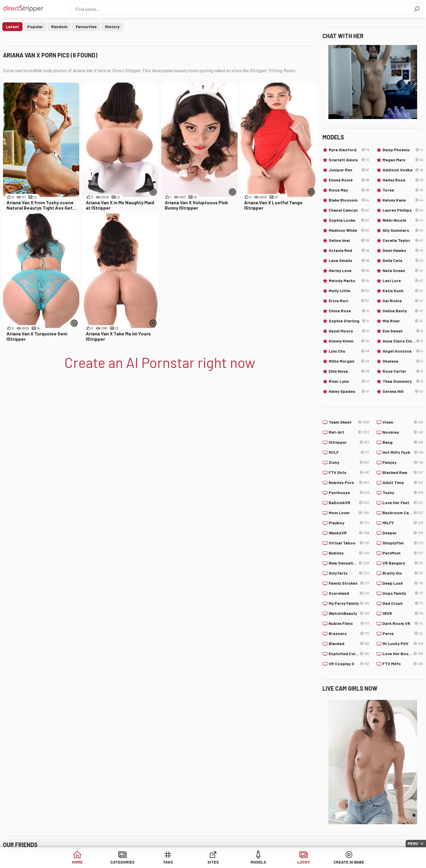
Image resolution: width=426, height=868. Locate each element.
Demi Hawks (403, 250)
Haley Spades (349, 391)
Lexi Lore (403, 281)
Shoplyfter (403, 543)
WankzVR (349, 533)
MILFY (403, 523)
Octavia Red (349, 250)
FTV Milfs (403, 664)
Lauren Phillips (403, 210)
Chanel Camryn (349, 210)
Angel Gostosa (403, 351)
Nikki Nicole (403, 220)
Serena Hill (403, 391)
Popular (35, 26)
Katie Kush (403, 291)
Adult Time (403, 483)
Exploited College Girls (349, 654)
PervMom (403, 553)
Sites (213, 862)
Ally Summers (403, 230)
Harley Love (349, 271)
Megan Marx (403, 160)
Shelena (403, 361)
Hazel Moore (349, 331)
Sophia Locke (349, 220)
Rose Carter (403, 371)
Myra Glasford (349, 150)
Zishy (349, 462)
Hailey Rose (403, 180)
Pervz (403, 634)
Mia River (403, 321)
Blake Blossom (349, 200)
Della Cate (403, 261)
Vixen (403, 422)
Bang (403, 442)
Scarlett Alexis (349, 160)
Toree (403, 190)
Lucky (304, 862)
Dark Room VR (403, 623)
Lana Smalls (349, 261)
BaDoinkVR (349, 503)
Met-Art (349, 432)
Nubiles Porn (349, 483)
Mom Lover (349, 513)
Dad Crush (403, 603)
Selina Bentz (403, 311)
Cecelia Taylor (403, 240)
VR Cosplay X (349, 664)
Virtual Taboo (349, 543)
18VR (403, 613)
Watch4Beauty (349, 613)
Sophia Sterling (349, 321)
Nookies (403, 432)
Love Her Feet (403, 503)
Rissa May (349, 190)
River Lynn (349, 381)
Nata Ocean (403, 271)
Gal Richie (403, 301)
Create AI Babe (349, 862)
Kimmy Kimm (349, 341)
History (112, 26)
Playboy (349, 523)
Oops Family (403, 593)
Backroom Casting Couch (403, 513)
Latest (12, 26)
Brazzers (349, 634)
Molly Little (349, 291)
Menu (413, 843)
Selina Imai (349, 240)
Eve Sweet (403, 331)
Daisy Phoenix (403, 150)
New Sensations (349, 563)
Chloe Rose (349, 311)
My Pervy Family (349, 603)
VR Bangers (403, 563)
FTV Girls (349, 472)
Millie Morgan (349, 361)
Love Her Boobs (403, 654)
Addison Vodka (403, 170)
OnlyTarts (349, 573)
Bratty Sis (403, 573)
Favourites (86, 26)
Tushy (403, 493)
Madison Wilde (349, 230)
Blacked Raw (403, 472)
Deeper (403, 533)
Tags (168, 862)
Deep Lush (403, 583)
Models (258, 862)
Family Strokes (349, 583)
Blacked (349, 644)
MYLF (349, 452)
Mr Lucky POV (403, 644)
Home (77, 862)
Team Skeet (349, 422)
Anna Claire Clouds (403, 341)
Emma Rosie (349, 180)
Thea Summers (403, 381)
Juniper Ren (349, 170)
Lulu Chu (349, 351)
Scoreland (349, 593)
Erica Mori (349, 301)
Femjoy (403, 462)
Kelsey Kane (403, 200)
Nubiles (349, 553)
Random (59, 26)
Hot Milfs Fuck (403, 452)
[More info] (74, 192)
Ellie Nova (349, 371)
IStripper (349, 442)
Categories (122, 862)
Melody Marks (349, 281)
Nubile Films (349, 623)
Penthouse (349, 493)
